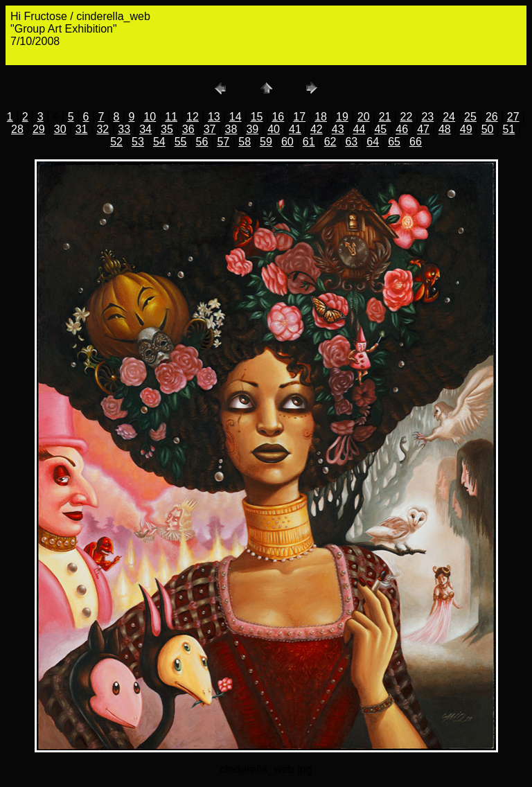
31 (82, 129)
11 (171, 117)
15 (257, 117)
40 (274, 129)
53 (138, 142)
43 (338, 129)
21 (385, 117)
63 (351, 142)
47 (423, 129)
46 (402, 129)
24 (449, 117)
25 (470, 117)
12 (193, 117)
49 (466, 129)
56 (202, 142)
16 (278, 117)
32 (103, 129)
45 (380, 129)
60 (287, 142)
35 (167, 129)
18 (321, 117)
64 (373, 142)
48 (445, 129)
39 (252, 129)
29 (39, 129)
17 (299, 117)
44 (360, 129)
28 (17, 129)
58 (245, 142)
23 (427, 117)
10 (150, 117)
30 (60, 129)
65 (394, 142)
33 (124, 129)
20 (364, 117)
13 (214, 117)
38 (231, 129)
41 (295, 129)
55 (181, 142)
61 (309, 142)
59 (266, 142)
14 (236, 117)
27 (513, 117)
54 (159, 142)
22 (407, 117)
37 (210, 129)
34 (145, 129)
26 (492, 117)
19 (342, 117)
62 (330, 142)
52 (116, 142)
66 (416, 142)
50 (488, 129)
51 (509, 129)
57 (223, 142)
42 (317, 129)
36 (188, 129)
